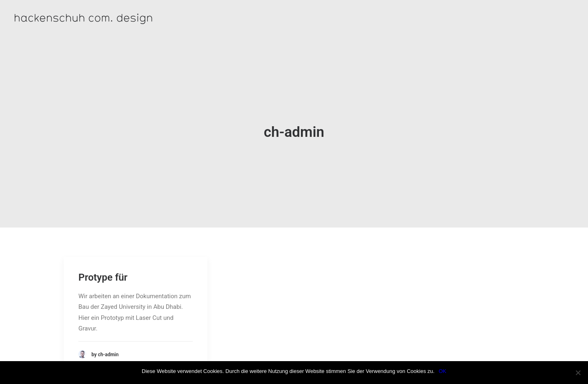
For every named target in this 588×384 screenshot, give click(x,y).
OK (442, 371)
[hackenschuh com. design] (117, 19)
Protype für (103, 265)
